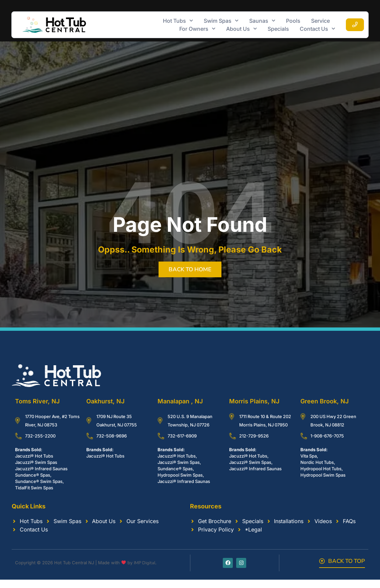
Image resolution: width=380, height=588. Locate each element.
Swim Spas (221, 21)
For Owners (197, 29)
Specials (278, 29)
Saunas (262, 21)
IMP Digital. (145, 563)
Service (320, 21)
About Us (242, 29)
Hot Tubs (178, 21)
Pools (293, 21)
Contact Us (317, 29)
